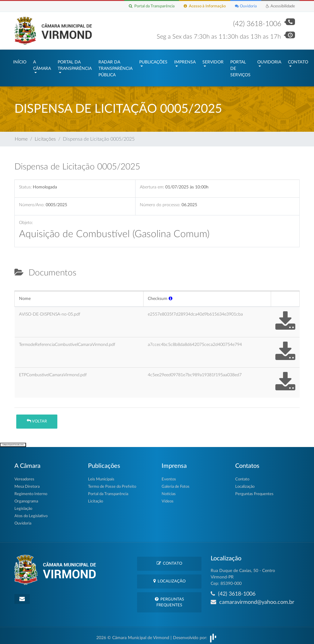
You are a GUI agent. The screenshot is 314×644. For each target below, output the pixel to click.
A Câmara (42, 64)
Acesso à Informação (205, 6)
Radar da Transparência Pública (115, 67)
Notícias (169, 491)
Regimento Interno (31, 491)
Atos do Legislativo (31, 513)
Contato (298, 61)
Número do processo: (160, 202)
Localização (245, 484)
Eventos (169, 476)
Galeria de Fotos (176, 484)
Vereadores (24, 476)
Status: (25, 184)
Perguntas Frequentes (254, 491)
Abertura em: (152, 184)
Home (21, 136)
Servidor (213, 61)
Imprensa (185, 61)
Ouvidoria (246, 6)
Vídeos (168, 498)
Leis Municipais (101, 476)
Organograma (26, 498)
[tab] (20, 285)
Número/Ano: (32, 202)
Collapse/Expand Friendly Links (13, 442)
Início (20, 61)
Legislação (23, 506)
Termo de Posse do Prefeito (112, 484)
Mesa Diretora (27, 484)
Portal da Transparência (152, 6)
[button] (170, 295)
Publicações (153, 61)
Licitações (45, 136)
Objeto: (26, 220)
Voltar (37, 418)
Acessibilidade (280, 6)
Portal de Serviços (240, 67)
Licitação (96, 498)
